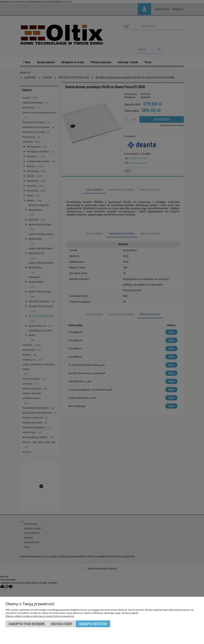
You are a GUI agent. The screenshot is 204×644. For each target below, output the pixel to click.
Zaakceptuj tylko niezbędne (27, 624)
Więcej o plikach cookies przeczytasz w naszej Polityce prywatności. (40, 616)
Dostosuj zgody (62, 624)
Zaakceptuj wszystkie (93, 624)
